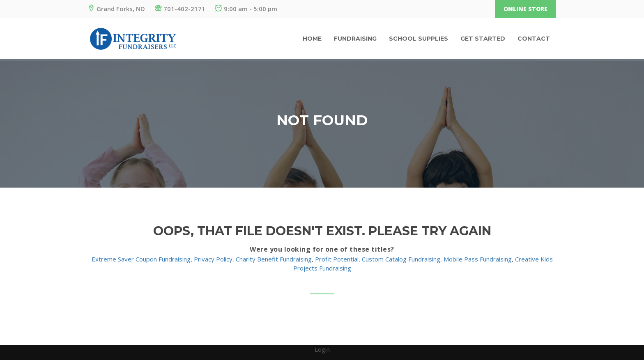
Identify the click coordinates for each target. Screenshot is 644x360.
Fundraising (355, 39)
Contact (534, 39)
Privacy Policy (213, 259)
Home (312, 39)
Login (322, 349)
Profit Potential (337, 259)
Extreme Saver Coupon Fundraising (141, 259)
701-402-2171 (180, 9)
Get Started (483, 39)
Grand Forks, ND (116, 9)
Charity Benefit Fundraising (274, 259)
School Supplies (419, 39)
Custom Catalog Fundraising (401, 259)
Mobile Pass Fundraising (478, 259)
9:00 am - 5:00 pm (246, 9)
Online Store (526, 9)
